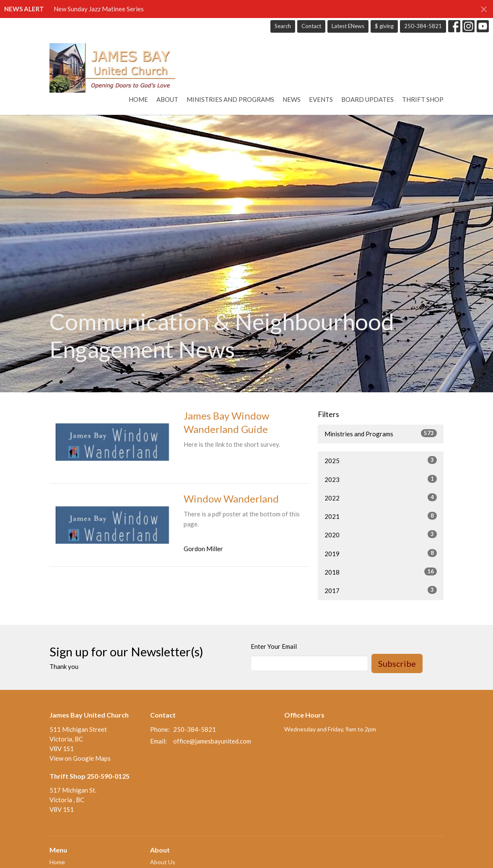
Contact (311, 26)
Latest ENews (348, 26)
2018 (381, 572)
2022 (381, 497)
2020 (381, 534)
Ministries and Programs (230, 99)
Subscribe (397, 663)
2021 (381, 516)
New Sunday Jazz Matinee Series (99, 9)
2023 (381, 479)
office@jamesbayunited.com (212, 741)
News (292, 99)
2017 (381, 590)
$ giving (384, 26)
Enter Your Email (274, 646)
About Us (163, 862)
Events (321, 99)
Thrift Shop (423, 99)
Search (283, 26)
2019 (381, 553)
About (167, 99)
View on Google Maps (80, 758)
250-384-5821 (423, 26)
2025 (381, 460)
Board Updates (367, 99)
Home (138, 99)
